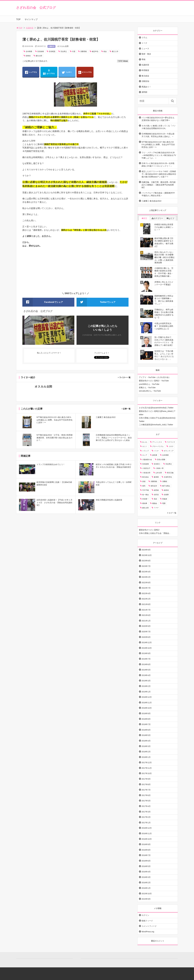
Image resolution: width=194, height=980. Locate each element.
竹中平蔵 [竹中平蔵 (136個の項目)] (145, 490)
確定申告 (95, 51)
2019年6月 (146, 664)
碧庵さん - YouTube (147, 388)
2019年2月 (146, 686)
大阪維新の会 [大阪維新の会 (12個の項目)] (147, 460)
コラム (144, 38)
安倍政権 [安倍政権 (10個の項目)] (145, 464)
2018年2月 (146, 752)
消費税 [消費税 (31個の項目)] (165, 481)
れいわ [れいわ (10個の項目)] (145, 442)
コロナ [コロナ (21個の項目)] (171, 446)
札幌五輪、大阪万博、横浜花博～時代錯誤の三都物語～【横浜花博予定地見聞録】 (159, 185)
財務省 (28, 56)
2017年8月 (146, 784)
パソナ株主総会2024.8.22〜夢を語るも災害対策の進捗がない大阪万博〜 (158, 119)
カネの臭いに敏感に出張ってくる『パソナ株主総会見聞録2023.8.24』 (159, 127)
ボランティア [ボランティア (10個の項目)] (169, 451)
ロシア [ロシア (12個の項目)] (145, 455)
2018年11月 (147, 703)
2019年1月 (146, 692)
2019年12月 (147, 642)
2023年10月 (147, 555)
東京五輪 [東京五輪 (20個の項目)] (170, 473)
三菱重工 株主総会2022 (151, 201)
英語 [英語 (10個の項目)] (155, 499)
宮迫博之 (64, 51)
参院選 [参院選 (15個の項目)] (155, 455)
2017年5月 (146, 801)
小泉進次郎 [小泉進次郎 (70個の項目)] (146, 473)
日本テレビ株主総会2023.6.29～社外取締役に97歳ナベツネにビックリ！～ (158, 165)
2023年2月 (146, 577)
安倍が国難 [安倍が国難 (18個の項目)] (161, 460)
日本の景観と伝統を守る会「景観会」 (155, 533)
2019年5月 (146, 670)
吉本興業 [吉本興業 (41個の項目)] (165, 455)
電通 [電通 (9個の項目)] (164, 503)
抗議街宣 (30, 28)
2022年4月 (146, 593)
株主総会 (145, 76)
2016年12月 (147, 828)
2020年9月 (146, 626)
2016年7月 (146, 855)
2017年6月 (146, 795)
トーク (144, 43)
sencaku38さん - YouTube (150, 391)
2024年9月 (146, 550)
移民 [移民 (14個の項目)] (144, 486)
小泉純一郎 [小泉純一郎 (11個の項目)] (160, 468)
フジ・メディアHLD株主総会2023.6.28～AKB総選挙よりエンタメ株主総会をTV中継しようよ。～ (159, 155)
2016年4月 (146, 872)
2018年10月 (147, 708)
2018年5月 (146, 735)
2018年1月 (146, 757)
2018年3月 (146, 746)
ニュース (145, 49)
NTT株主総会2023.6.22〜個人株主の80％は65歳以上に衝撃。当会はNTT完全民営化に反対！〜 (158, 145)
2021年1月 (146, 621)
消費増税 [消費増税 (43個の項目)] (154, 481)
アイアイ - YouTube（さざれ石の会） (155, 377)
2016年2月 (146, 883)
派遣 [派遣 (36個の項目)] (144, 481)
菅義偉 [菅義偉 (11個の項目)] (165, 499)
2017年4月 (146, 806)
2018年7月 (146, 724)
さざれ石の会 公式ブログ (36, 8)
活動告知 (145, 81)
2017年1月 (146, 823)
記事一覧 (127, 409)
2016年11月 (147, 833)
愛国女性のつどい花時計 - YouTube (154, 381)
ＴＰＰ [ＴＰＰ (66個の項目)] (156, 508)
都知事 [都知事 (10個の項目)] (145, 503)
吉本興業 (29, 51)
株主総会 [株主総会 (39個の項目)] (145, 477)
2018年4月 (146, 741)
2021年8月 (146, 604)
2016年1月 (146, 888)
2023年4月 (146, 572)
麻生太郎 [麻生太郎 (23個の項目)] (145, 508)
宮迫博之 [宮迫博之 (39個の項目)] (169, 464)
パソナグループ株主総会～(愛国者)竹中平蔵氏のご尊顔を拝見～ (158, 194)
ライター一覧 (125, 377)
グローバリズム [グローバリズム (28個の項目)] (158, 446)
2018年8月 (146, 719)
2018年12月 (147, 697)
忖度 (74, 51)
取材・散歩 (146, 54)
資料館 (144, 92)
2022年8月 (146, 583)
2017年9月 (146, 779)
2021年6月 (146, 615)
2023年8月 (146, 561)
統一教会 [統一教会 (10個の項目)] (145, 495)
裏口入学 (115, 51)
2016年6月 (146, 861)
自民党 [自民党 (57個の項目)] (156, 495)
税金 (105, 51)
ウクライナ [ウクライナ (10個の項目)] (171, 442)
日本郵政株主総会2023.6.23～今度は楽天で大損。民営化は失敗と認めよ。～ (158, 135)
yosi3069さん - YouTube (149, 384)
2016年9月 (146, 844)
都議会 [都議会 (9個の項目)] (155, 503)
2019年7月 (146, 659)
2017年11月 (147, 768)
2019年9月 (146, 653)
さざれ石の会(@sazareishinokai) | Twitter (156, 408)
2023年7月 (146, 566)
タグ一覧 (173, 513)
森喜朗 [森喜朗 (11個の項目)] (156, 477)
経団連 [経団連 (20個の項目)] (156, 490)
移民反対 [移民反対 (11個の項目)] (154, 486)
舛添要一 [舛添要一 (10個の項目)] (145, 499)
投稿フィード (147, 921)
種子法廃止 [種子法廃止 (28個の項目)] (166, 486)
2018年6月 (146, 730)
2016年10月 (147, 839)
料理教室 (145, 70)
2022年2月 (146, 599)
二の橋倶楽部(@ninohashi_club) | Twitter (156, 425)
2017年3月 (146, 812)
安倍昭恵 (52, 51)
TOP (18, 19)
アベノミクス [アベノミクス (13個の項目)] (157, 442)
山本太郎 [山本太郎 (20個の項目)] (159, 473)
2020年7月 (146, 632)
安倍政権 (41, 51)
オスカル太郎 (63, 46)
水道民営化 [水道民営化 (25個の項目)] (168, 477)
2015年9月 (146, 899)
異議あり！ (146, 87)
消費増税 (84, 51)
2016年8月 (146, 850)
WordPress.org (148, 932)
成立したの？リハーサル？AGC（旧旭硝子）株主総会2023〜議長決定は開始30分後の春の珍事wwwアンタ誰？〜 (159, 174)
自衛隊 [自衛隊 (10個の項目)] (166, 495)
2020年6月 (146, 637)
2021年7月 (146, 610)
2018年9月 (146, 713)
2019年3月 (146, 681)
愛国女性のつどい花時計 (149, 530)
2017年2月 (146, 817)
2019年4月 (146, 675)
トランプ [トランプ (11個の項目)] (145, 451)
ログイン (145, 915)
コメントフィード (149, 926)
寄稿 (143, 59)
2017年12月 (147, 763)
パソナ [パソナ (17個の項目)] (156, 451)
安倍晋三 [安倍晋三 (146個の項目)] (157, 464)
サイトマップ (31, 19)
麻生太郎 (39, 56)
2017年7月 (146, 790)
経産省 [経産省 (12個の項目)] (166, 490)
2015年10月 (147, 894)
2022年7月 (146, 588)
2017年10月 (147, 773)
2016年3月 (146, 877)
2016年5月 (146, 866)
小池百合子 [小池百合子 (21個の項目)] (146, 468)
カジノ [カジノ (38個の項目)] (145, 446)
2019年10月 (147, 648)
